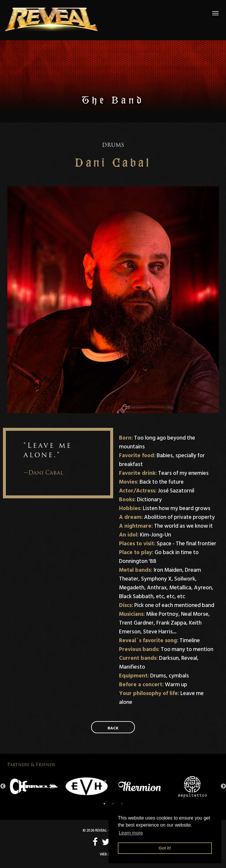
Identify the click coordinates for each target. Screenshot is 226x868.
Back (113, 728)
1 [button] (104, 804)
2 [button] (113, 804)
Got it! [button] (165, 848)
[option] (34, 786)
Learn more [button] (131, 833)
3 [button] (122, 804)
